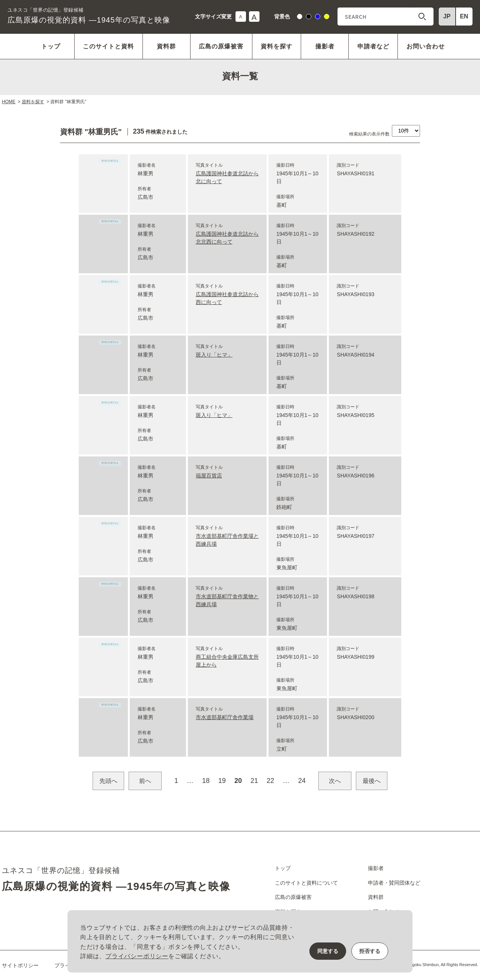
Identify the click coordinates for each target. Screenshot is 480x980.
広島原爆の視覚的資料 (89, 15)
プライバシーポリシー (137, 956)
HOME (9, 102)
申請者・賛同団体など (394, 883)
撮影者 (325, 46)
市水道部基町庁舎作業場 (225, 717)
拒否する (370, 951)
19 (222, 781)
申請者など (373, 46)
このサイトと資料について (306, 883)
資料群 (166, 46)
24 (302, 781)
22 (270, 781)
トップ (51, 46)
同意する (328, 951)
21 (254, 781)
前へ (145, 781)
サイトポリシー (20, 965)
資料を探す (277, 46)
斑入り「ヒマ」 (214, 355)
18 (206, 781)
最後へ (372, 781)
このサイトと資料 (108, 46)
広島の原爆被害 (221, 46)
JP (447, 16)
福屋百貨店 (209, 476)
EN (464, 16)
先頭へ (108, 781)
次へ (335, 781)
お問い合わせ (426, 46)
